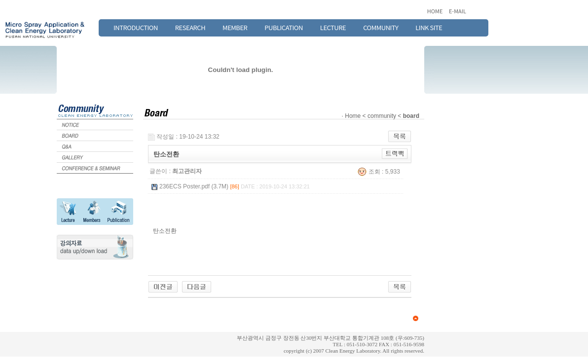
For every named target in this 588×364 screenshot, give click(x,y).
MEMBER (235, 27)
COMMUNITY (381, 27)
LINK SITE (429, 27)
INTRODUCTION (136, 27)
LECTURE (333, 27)
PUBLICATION (284, 27)
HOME (436, 11)
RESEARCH (190, 27)
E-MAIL (458, 11)
